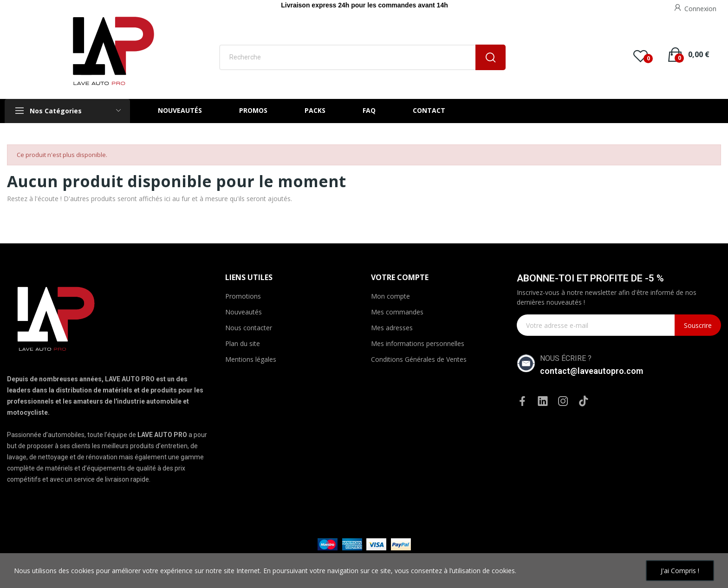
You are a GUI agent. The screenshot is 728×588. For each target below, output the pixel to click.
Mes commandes (397, 312)
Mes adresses (392, 328)
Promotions (243, 296)
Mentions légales (251, 359)
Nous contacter (249, 328)
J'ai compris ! (680, 571)
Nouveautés (244, 312)
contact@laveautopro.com (591, 371)
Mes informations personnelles (418, 343)
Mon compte (390, 296)
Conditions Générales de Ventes (419, 359)
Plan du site (243, 343)
